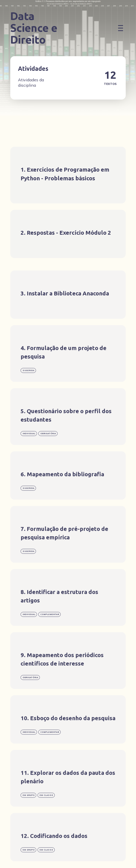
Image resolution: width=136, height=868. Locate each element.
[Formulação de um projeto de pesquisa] (68, 367)
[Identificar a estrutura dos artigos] (68, 611)
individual (29, 447)
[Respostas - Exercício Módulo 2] (68, 234)
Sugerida (29, 384)
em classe (46, 809)
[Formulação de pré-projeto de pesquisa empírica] (68, 548)
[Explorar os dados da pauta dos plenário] (68, 792)
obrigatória (48, 447)
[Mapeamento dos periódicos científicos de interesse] (68, 674)
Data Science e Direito (34, 28)
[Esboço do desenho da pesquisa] (68, 733)
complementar (50, 628)
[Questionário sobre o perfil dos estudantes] (68, 431)
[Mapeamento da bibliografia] (68, 489)
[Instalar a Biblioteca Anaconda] (68, 309)
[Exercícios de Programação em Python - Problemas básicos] (68, 175)
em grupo (29, 809)
